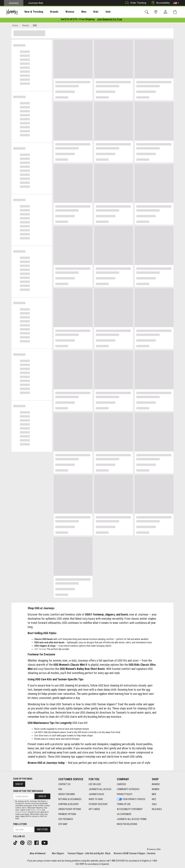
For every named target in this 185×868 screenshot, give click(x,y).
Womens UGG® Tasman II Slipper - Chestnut (134, 853)
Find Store (42, 829)
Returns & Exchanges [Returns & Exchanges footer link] (70, 799)
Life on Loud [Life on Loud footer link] (95, 784)
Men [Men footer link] (154, 794)
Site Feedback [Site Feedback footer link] (66, 819)
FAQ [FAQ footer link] (60, 789)
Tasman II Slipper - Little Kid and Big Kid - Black (89, 853)
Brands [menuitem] (49, 12)
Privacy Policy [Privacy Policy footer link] (125, 794)
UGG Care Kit (80, 724)
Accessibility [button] (160, 3)
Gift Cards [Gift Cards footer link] (94, 809)
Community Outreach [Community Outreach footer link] (128, 789)
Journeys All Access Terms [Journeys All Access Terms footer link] (132, 819)
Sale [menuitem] (96, 12)
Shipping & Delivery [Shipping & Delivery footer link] (68, 804)
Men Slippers (58, 853)
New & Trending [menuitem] (31, 12)
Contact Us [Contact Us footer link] (64, 784)
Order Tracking (135, 3)
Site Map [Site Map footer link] (63, 824)
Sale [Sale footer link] (154, 804)
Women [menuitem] (63, 12)
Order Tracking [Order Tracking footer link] (67, 794)
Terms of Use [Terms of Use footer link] (124, 804)
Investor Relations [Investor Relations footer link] (127, 824)
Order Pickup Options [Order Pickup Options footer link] (70, 809)
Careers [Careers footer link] (121, 784)
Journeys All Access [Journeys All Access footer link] (100, 789)
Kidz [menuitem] (86, 12)
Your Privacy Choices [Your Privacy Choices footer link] (131, 799)
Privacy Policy (21, 812)
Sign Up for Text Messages (28, 791)
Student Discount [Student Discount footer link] (98, 804)
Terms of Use (36, 810)
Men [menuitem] (75, 12)
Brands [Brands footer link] (156, 784)
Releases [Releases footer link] (157, 809)
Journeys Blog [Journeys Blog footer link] (96, 794)
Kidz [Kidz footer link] (154, 799)
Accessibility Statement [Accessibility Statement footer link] (130, 809)
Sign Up (19, 784)
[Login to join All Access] (78, 20)
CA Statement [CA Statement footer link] (124, 814)
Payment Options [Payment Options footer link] (67, 814)
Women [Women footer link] (155, 789)
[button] (176, 3)
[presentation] (31, 12)
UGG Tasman (40, 650)
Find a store (20, 824)
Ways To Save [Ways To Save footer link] (96, 799)
